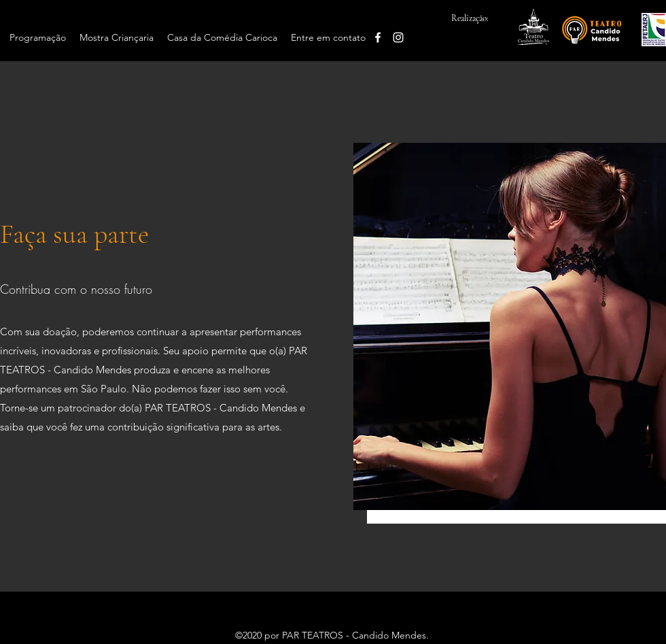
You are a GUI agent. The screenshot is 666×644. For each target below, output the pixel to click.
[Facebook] (378, 37)
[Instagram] (398, 37)
